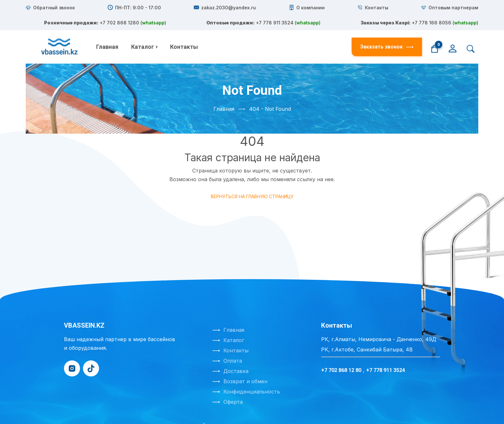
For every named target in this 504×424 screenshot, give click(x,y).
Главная (107, 32)
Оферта (233, 387)
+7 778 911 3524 (270, 32)
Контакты (184, 32)
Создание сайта (227, 411)
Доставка (236, 356)
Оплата (233, 346)
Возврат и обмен (245, 366)
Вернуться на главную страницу (252, 181)
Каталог (143, 32)
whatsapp (304, 23)
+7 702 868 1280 (274, 23)
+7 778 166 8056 (272, 40)
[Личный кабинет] (453, 33)
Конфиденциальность (252, 376)
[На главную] (60, 32)
